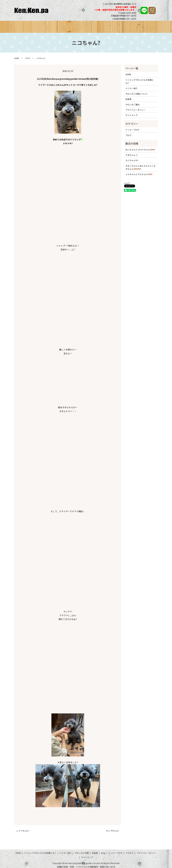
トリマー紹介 (74, 25)
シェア (127, 181)
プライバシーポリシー (136, 107)
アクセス (145, 25)
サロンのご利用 (92, 25)
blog (103, 850)
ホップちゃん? (113, 828)
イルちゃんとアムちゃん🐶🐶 (139, 172)
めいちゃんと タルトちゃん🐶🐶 (140, 147)
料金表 (106, 25)
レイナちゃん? (23, 828)
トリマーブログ (130, 25)
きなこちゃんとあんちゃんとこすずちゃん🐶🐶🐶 (141, 165)
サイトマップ (132, 113)
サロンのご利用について (137, 91)
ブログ (116, 25)
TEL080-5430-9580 (127, 13)
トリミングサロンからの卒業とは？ (46, 25)
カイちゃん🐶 (132, 158)
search (155, 26)
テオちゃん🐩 (132, 152)
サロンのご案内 (133, 102)
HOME (21, 25)
